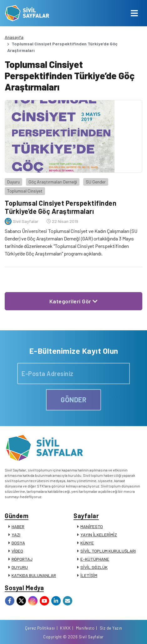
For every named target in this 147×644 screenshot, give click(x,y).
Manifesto (85, 628)
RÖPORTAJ (22, 559)
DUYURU (20, 567)
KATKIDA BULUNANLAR (34, 575)
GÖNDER (73, 399)
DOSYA (18, 543)
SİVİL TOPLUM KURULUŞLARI (108, 551)
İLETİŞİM (89, 575)
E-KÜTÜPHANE (95, 559)
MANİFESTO (92, 526)
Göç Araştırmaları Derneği (53, 182)
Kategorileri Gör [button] (74, 301)
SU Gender (96, 182)
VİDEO (17, 551)
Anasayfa (14, 37)
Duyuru (13, 182)
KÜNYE (87, 543)
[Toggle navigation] (134, 13)
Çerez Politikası (40, 628)
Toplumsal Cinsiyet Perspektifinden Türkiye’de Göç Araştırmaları (61, 207)
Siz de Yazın (111, 628)
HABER (18, 526)
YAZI (16, 535)
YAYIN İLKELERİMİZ (99, 535)
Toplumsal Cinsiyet (25, 191)
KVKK (65, 628)
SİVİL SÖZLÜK (94, 567)
